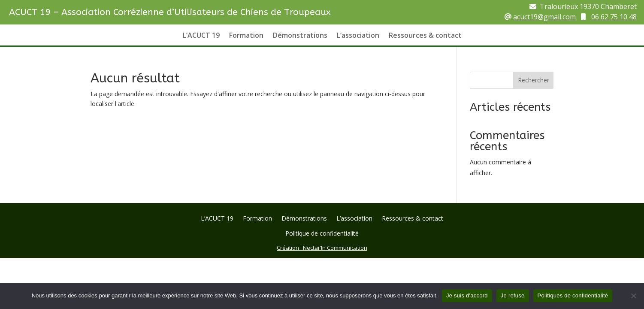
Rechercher (534, 80)
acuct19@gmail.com (544, 17)
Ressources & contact (425, 36)
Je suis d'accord (467, 295)
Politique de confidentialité (322, 234)
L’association (358, 36)
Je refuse (513, 295)
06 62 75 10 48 (614, 17)
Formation (246, 36)
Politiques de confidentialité (573, 295)
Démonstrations (300, 36)
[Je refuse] (633, 296)
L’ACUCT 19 (201, 36)
